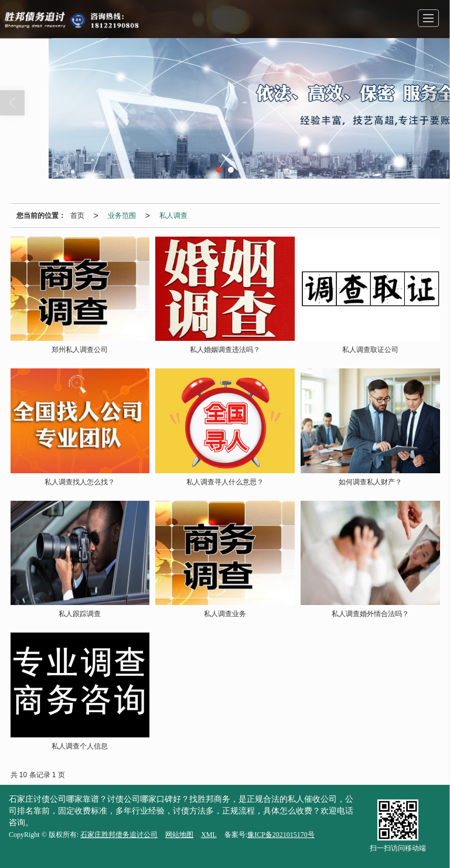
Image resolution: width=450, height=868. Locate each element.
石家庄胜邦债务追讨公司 (119, 835)
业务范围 (122, 216)
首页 (77, 216)
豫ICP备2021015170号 (281, 835)
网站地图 (179, 835)
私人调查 (173, 216)
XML (209, 835)
